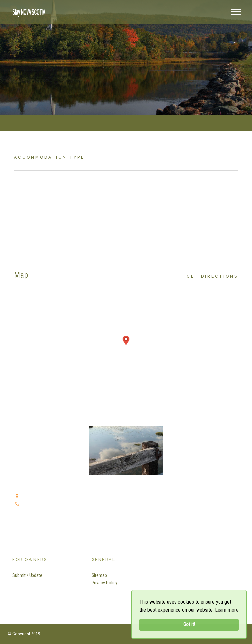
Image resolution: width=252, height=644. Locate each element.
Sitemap (99, 575)
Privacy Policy (105, 583)
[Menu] (236, 12)
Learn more (227, 610)
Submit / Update (27, 575)
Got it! (189, 624)
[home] (27, 11)
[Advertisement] (126, 217)
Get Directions (212, 276)
